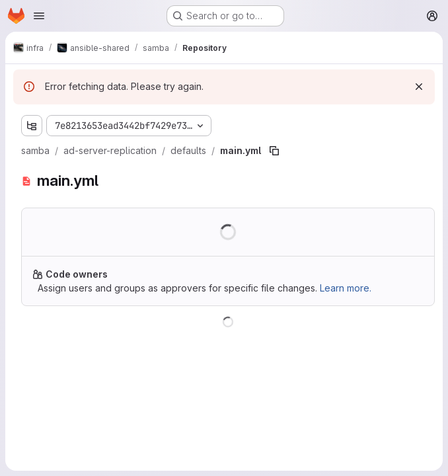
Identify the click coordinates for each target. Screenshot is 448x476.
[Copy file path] (274, 151)
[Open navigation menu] (39, 16)
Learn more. (346, 288)
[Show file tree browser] (32, 126)
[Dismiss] (419, 87)
